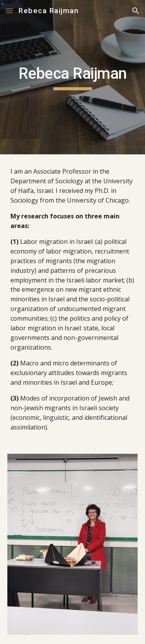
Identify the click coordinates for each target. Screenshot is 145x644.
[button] (9, 11)
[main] (73, 77)
